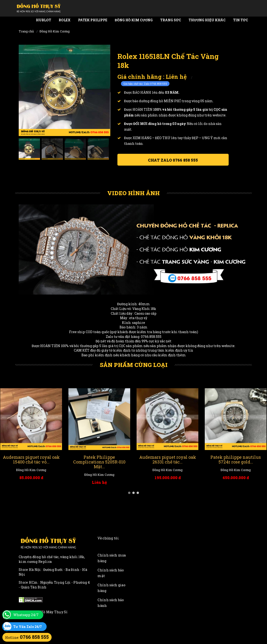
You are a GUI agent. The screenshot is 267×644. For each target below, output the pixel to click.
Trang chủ (26, 31)
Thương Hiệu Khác (207, 20)
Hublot (44, 20)
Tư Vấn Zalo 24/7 (28, 627)
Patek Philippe (93, 20)
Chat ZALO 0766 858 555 (173, 160)
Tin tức (241, 20)
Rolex (65, 20)
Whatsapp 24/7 (26, 615)
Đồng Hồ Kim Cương (134, 20)
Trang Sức (171, 20)
